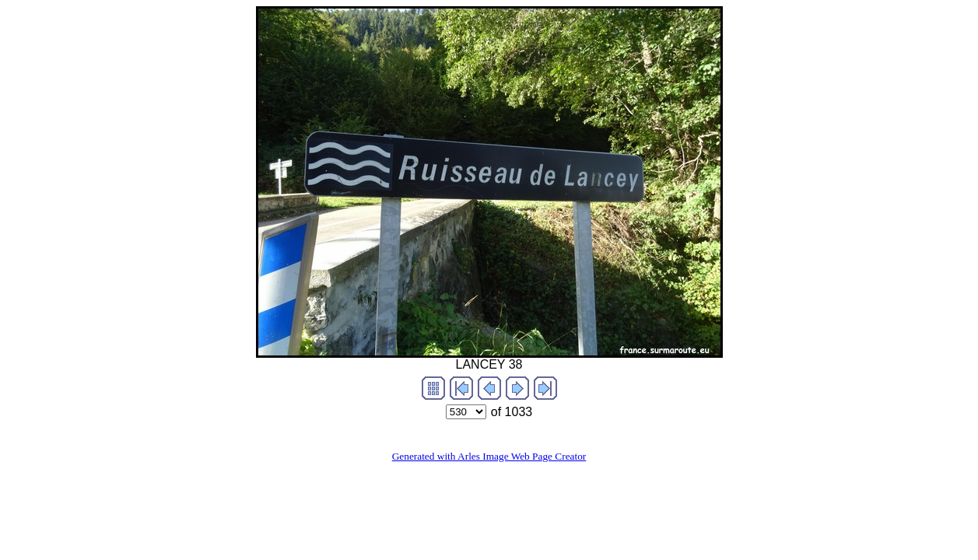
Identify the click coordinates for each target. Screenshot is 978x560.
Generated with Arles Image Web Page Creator (489, 456)
